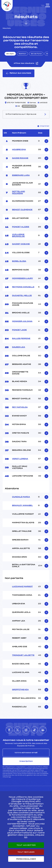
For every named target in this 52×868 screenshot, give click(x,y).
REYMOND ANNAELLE (23, 287)
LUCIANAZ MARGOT (22, 587)
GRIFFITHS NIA (20, 690)
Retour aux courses (19, 73)
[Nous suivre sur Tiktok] (35, 730)
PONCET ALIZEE (21, 227)
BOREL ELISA (19, 261)
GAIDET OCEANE (21, 244)
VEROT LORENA (20, 459)
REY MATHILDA (20, 407)
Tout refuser (26, 852)
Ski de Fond (36, 54)
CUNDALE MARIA (21, 497)
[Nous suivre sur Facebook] (9, 730)
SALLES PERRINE (21, 339)
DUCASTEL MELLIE (22, 296)
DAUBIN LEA (19, 347)
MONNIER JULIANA (22, 321)
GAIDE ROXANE (20, 158)
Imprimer (43, 126)
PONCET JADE (19, 330)
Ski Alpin (10, 54)
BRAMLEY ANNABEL (22, 506)
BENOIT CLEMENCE (22, 210)
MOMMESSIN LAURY (23, 278)
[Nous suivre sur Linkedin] (43, 730)
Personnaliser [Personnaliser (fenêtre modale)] (26, 859)
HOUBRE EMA (19, 150)
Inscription (26, 761)
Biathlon (22, 54)
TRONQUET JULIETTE (23, 655)
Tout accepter (26, 845)
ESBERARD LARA (21, 175)
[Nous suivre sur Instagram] (26, 730)
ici (10, 777)
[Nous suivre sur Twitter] (18, 730)
